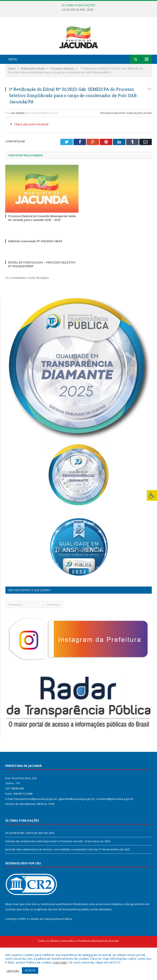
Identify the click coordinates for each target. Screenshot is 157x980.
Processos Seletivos (113, 136)
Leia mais (60, 962)
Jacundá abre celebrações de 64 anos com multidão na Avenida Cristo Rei (52, 873)
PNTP (23, 942)
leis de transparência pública (72, 932)
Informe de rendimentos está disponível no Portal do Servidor (44, 864)
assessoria (103, 927)
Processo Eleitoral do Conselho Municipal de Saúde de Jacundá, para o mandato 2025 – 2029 (42, 241)
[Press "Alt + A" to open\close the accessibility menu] (152, 495)
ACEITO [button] (30, 970)
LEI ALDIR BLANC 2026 (77, 10)
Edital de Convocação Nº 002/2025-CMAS (35, 264)
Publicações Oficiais (139, 136)
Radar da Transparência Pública (52, 942)
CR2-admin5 (18, 136)
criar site (31, 927)
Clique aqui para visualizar (31, 147)
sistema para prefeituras (57, 927)
